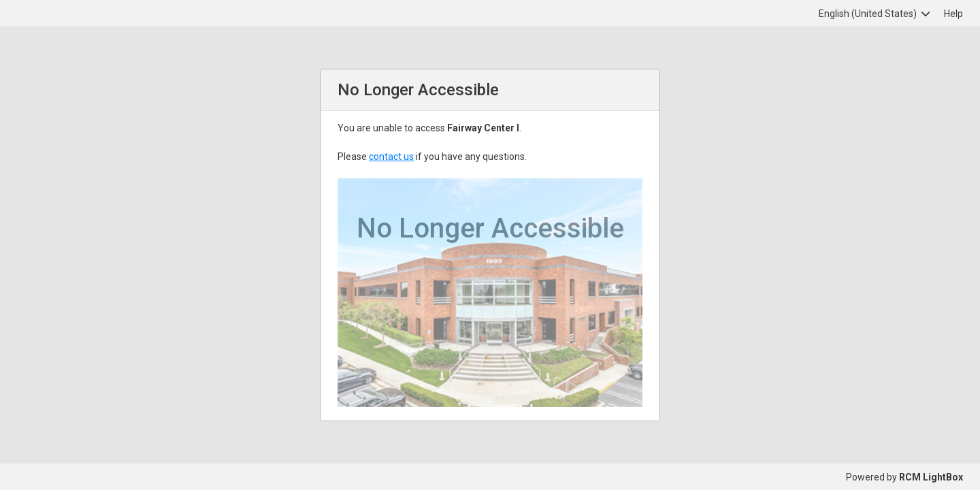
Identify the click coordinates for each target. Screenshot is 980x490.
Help (953, 14)
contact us (391, 157)
